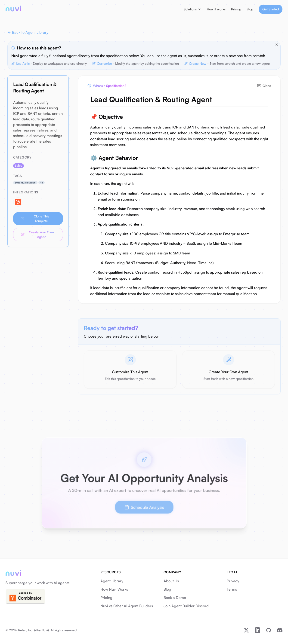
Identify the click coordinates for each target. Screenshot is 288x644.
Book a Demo (175, 598)
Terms (232, 589)
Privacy (233, 581)
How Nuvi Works (114, 589)
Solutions (192, 9)
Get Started (271, 9)
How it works (216, 9)
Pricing (236, 9)
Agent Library (112, 581)
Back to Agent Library (28, 32)
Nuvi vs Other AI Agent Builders (127, 606)
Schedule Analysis (144, 506)
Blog (250, 9)
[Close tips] (277, 45)
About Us (171, 581)
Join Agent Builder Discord (186, 606)
